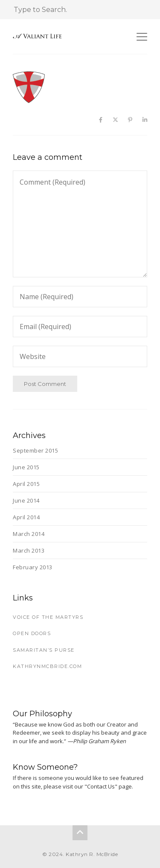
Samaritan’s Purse (44, 650)
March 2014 (29, 534)
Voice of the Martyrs (48, 617)
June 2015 (26, 467)
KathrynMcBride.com (47, 666)
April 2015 (26, 484)
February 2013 (33, 567)
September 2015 (35, 450)
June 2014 (26, 500)
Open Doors (32, 633)
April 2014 (26, 517)
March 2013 (29, 550)
